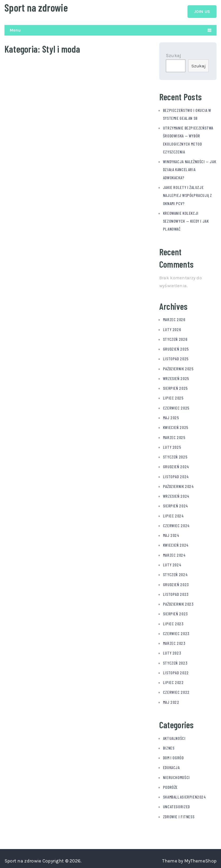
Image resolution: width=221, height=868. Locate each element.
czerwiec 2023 (176, 631)
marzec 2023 (174, 641)
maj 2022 (171, 699)
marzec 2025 (174, 436)
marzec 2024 (174, 553)
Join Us (202, 11)
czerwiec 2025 (176, 407)
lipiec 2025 (173, 397)
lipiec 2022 (173, 680)
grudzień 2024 (176, 465)
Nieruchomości (176, 774)
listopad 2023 (176, 592)
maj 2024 (171, 534)
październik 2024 (178, 485)
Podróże (170, 784)
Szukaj (174, 57)
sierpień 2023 (175, 612)
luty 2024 (172, 563)
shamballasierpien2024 (184, 794)
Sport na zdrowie (36, 7)
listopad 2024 (176, 475)
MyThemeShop (200, 857)
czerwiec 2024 (176, 524)
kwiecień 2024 (176, 543)
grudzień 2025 (176, 349)
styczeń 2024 (175, 573)
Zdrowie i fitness (179, 813)
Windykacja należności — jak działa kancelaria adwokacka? (189, 170)
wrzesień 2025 (176, 378)
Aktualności (174, 735)
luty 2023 (172, 650)
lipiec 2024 (173, 514)
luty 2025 (172, 446)
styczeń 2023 (175, 660)
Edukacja (171, 764)
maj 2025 (171, 417)
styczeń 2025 (175, 456)
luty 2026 (172, 329)
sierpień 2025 (175, 388)
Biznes (169, 745)
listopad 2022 (176, 670)
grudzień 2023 (176, 582)
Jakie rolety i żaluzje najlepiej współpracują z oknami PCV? (188, 196)
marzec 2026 (174, 319)
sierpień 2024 (176, 504)
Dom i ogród (173, 755)
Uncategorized (176, 803)
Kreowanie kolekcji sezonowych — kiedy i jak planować (186, 221)
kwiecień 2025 (176, 426)
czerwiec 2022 (176, 689)
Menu (15, 30)
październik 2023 (178, 602)
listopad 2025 (176, 358)
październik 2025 (178, 368)
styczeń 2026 (175, 339)
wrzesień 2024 (176, 495)
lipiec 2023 (173, 621)
